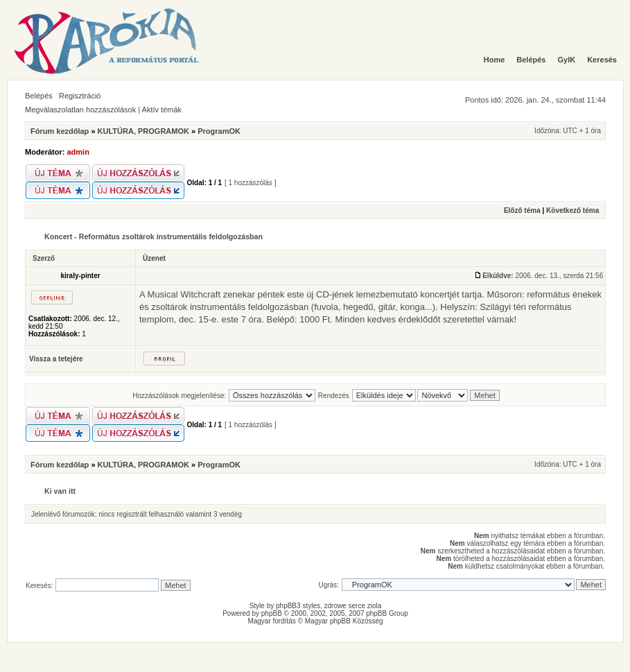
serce (357, 606)
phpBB (272, 613)
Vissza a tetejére (56, 359)
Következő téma (572, 210)
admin (78, 152)
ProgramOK (219, 131)
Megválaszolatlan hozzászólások (80, 110)
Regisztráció (80, 96)
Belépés (39, 96)
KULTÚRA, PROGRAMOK (143, 131)
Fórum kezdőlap (60, 131)
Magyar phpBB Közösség (344, 621)
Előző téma (522, 210)
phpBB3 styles (298, 606)
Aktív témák (162, 110)
